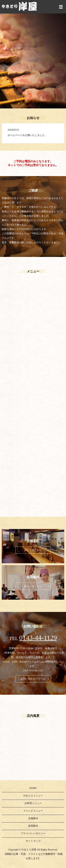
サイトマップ (33, 841)
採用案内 (33, 826)
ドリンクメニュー (33, 811)
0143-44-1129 (38, 638)
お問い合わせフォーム (33, 679)
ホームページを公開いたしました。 (27, 135)
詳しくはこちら (33, 550)
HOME (33, 788)
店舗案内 (33, 818)
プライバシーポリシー (33, 833)
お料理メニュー (33, 803)
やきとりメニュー (33, 796)
